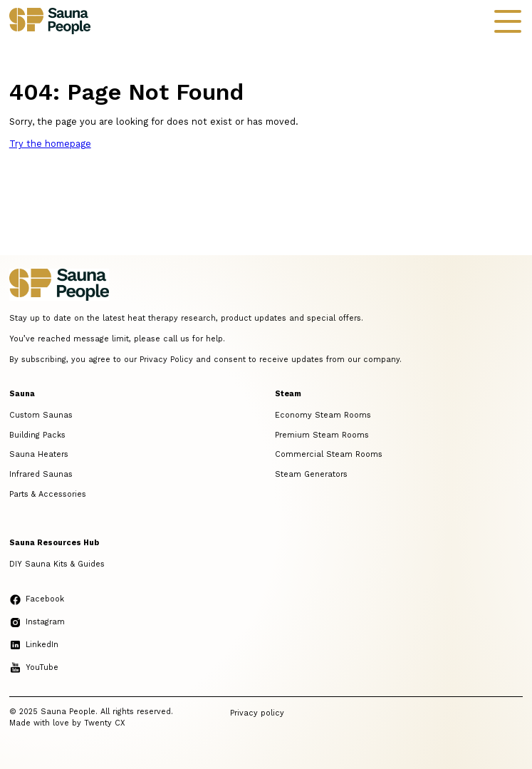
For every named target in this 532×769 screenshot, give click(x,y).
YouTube (34, 667)
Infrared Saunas (41, 474)
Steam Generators (311, 474)
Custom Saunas (41, 415)
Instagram (37, 622)
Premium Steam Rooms (322, 435)
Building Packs (37, 435)
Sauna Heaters (39, 454)
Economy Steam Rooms (323, 415)
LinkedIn (34, 645)
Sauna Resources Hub (54, 543)
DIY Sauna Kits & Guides (57, 564)
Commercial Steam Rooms (329, 454)
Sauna (22, 394)
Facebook (37, 599)
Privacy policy (257, 713)
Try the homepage (50, 144)
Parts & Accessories (48, 494)
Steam (288, 394)
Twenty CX (105, 723)
